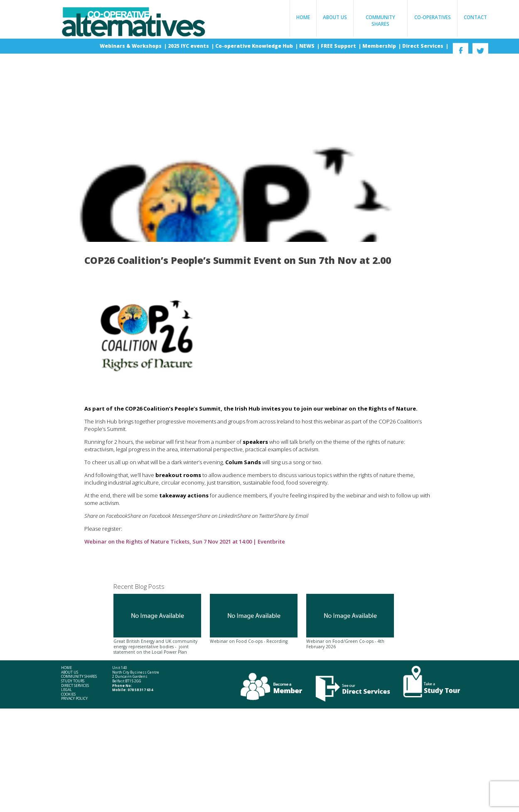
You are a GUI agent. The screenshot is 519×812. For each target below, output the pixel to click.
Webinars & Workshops (131, 46)
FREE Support (339, 46)
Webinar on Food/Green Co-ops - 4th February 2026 (350, 622)
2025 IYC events (189, 46)
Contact (475, 17)
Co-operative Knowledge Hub (255, 46)
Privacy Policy (74, 699)
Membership (380, 46)
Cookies (68, 694)
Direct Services (423, 46)
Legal (66, 690)
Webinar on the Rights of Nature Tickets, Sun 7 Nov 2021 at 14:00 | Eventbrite (185, 541)
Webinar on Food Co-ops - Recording (254, 619)
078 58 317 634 (140, 690)
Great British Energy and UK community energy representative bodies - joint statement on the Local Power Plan (157, 624)
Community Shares (380, 20)
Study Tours (73, 681)
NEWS (307, 46)
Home (303, 17)
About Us (335, 17)
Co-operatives (433, 17)
